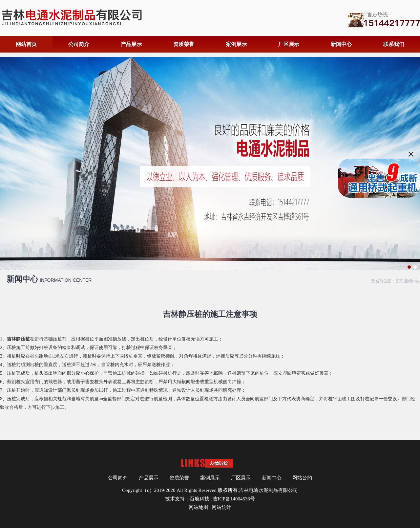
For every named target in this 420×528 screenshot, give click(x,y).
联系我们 (394, 44)
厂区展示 (289, 44)
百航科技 (199, 499)
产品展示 (131, 44)
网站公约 (302, 478)
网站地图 (199, 507)
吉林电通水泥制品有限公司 (268, 490)
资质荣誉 (184, 44)
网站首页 (26, 44)
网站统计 (221, 507)
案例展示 (236, 44)
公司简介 (79, 44)
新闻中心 (341, 44)
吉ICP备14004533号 (234, 499)
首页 (399, 281)
